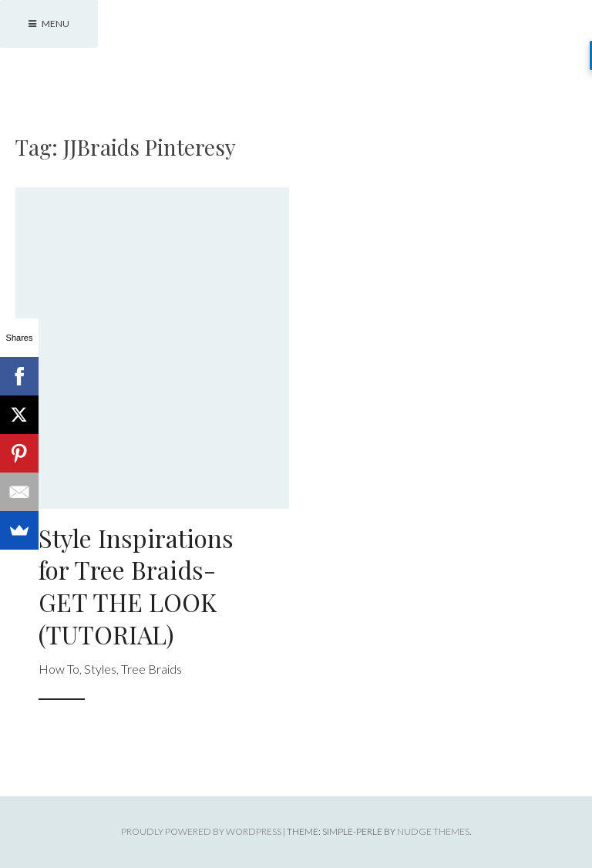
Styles (100, 669)
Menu (49, 24)
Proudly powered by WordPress (201, 831)
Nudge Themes (433, 831)
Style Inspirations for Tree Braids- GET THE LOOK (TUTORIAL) (136, 586)
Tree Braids (151, 669)
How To (59, 669)
